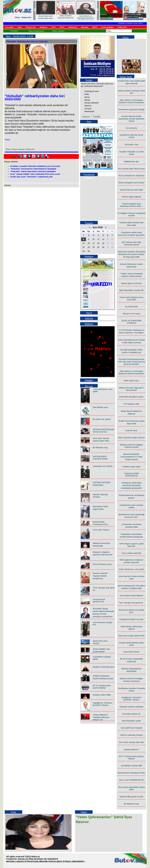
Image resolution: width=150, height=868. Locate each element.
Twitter (25, 156)
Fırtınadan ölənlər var (131, 714)
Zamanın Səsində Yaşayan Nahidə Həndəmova (100, 576)
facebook (20, 156)
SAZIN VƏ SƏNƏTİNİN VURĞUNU (131, 322)
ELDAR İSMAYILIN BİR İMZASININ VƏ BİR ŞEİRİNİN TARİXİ (131, 119)
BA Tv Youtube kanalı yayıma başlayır (102, 687)
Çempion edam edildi (102, 695)
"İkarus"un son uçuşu (131, 314)
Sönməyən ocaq (131, 144)
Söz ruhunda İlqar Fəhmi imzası (131, 169)
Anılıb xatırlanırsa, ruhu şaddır (131, 569)
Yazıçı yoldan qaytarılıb (131, 553)
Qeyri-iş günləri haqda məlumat (131, 438)
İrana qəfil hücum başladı (131, 728)
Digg (38, 156)
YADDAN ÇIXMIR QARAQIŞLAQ (131, 475)
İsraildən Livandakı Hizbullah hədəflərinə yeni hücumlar (35, 166)
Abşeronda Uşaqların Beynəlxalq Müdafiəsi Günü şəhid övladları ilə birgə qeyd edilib (131, 254)
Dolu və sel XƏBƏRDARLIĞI (131, 780)
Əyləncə (88, 106)
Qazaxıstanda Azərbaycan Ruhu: (131, 773)
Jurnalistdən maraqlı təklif (131, 766)
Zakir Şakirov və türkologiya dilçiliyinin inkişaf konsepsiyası (88, 18)
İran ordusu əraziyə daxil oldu (131, 742)
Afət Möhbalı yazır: (101, 407)
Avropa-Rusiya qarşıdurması (99, 600)
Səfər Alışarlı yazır (131, 381)
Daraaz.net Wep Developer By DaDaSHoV (38, 859)
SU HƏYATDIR (131, 307)
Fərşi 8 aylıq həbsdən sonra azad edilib (131, 298)
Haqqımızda (26, 17)
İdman (87, 97)
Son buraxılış (131, 128)
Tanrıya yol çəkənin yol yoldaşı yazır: (131, 611)
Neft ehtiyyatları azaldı (131, 721)
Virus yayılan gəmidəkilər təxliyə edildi (131, 788)
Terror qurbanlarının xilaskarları (131, 176)
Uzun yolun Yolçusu (101, 530)
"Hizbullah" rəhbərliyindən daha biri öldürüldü (27, 41)
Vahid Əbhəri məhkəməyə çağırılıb (131, 628)
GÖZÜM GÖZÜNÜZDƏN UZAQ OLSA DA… (103, 431)
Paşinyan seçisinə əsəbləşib (131, 707)
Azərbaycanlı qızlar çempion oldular (131, 506)
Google (34, 156)
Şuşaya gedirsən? (131, 749)
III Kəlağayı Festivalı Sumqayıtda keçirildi (131, 214)
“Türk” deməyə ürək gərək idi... (131, 603)
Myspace (29, 156)
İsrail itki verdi (131, 430)
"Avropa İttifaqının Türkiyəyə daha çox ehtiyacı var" (101, 717)
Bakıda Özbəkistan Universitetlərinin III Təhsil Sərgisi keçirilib (131, 457)
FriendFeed (43, 156)
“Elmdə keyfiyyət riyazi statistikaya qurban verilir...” (131, 205)
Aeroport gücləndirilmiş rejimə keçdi (131, 644)
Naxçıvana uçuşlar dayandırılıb (131, 636)
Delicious (47, 156)
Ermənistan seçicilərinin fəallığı (131, 109)
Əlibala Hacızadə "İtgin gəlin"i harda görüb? (131, 389)
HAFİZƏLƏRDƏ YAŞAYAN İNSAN (100, 458)
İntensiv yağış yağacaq (131, 197)
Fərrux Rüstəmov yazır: (103, 564)
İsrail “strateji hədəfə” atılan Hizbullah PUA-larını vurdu (35, 174)
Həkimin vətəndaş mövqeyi (131, 735)
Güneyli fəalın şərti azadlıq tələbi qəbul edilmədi (48, 18)
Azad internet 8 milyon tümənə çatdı (131, 577)
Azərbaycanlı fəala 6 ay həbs (131, 619)
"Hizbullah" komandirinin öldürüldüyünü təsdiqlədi (33, 169)
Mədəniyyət (89, 111)
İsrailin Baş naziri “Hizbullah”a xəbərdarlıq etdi (31, 177)
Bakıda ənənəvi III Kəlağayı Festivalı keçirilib (131, 446)
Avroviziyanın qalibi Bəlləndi (131, 596)
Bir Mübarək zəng (100, 448)
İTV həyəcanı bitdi (131, 404)
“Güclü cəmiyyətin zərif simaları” (131, 183)
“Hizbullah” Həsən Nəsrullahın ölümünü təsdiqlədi (33, 171)
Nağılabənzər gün (131, 161)
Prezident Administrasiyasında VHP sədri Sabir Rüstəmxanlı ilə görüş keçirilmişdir (131, 362)
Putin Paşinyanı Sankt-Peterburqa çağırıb (132, 15)
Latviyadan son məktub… (103, 466)
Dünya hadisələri (91, 103)
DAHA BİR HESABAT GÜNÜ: (131, 397)
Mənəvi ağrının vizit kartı (131, 283)
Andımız (103, 14)
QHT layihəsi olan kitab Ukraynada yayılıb (131, 243)
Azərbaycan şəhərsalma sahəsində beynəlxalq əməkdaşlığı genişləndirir (131, 485)
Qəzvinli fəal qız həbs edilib (131, 190)
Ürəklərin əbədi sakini (131, 467)
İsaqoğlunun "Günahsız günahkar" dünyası (103, 704)
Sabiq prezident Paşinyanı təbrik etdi (68, 17)
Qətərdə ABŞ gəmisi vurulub (131, 797)
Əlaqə (17, 17)
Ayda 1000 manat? (131, 652)
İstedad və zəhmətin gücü (103, 667)
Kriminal (88, 109)
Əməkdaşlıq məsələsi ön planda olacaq (131, 690)
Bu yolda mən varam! (102, 419)
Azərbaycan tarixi (91, 91)
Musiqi (87, 100)
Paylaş (7, 140)
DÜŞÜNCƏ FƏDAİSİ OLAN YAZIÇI (134, 23)
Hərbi (86, 94)
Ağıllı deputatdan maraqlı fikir (131, 290)
